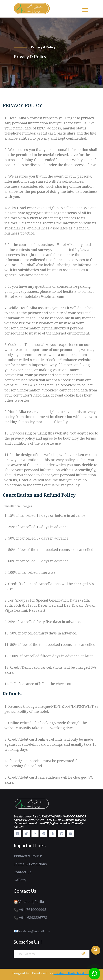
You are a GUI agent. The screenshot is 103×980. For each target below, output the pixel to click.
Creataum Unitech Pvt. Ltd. (72, 973)
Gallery (20, 880)
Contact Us (23, 872)
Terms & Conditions (30, 864)
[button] (85, 9)
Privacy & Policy (28, 856)
